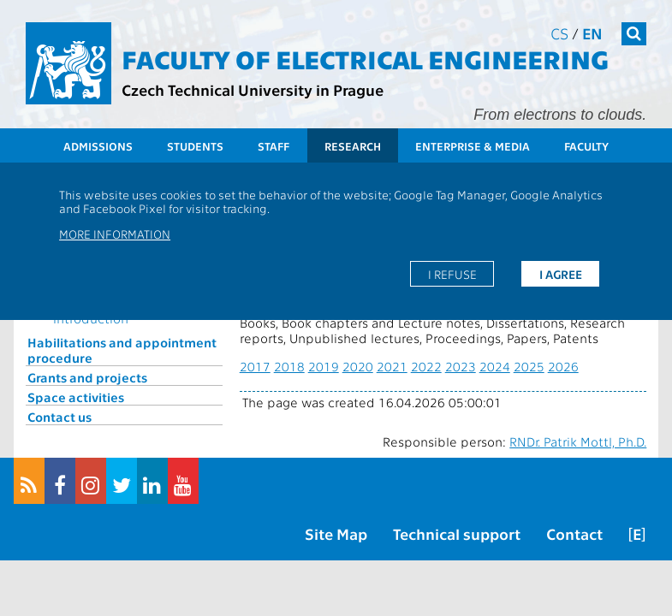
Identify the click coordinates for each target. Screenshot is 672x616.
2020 (358, 366)
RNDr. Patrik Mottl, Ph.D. (578, 441)
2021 (392, 366)
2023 (461, 366)
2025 (529, 366)
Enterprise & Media (473, 146)
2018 (289, 366)
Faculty (586, 146)
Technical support (457, 533)
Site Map (336, 533)
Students (195, 146)
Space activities (76, 397)
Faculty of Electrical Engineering (365, 58)
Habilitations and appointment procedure (122, 350)
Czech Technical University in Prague (253, 89)
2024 (495, 366)
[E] (637, 533)
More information (115, 234)
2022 (426, 366)
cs (559, 33)
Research (353, 146)
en (592, 33)
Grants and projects (87, 377)
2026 (563, 366)
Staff (274, 146)
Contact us (59, 417)
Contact (574, 533)
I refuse (452, 274)
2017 (255, 366)
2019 (324, 366)
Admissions (98, 146)
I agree (561, 274)
